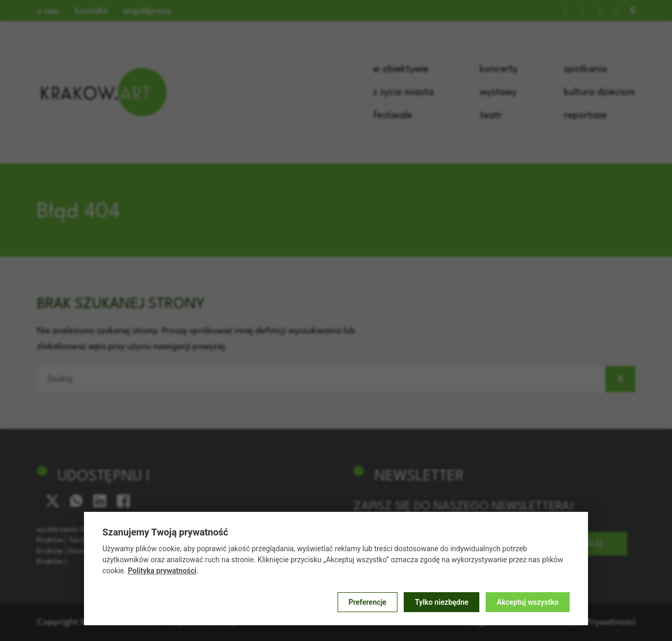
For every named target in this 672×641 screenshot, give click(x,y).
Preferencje (367, 602)
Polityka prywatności (162, 571)
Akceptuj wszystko (528, 602)
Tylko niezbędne (442, 602)
